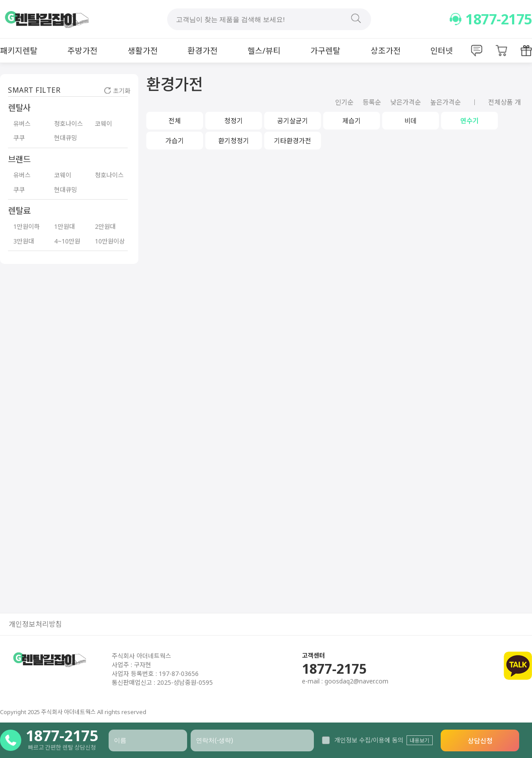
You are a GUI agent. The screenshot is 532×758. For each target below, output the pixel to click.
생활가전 (143, 51)
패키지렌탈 (19, 51)
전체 (175, 121)
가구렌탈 (325, 51)
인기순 (344, 102)
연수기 (469, 121)
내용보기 (419, 740)
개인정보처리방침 (35, 624)
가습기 (175, 141)
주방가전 (82, 51)
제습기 (352, 121)
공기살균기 (293, 121)
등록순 (372, 102)
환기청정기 (234, 141)
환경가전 (203, 51)
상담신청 (480, 741)
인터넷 (442, 51)
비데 (411, 121)
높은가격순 (446, 102)
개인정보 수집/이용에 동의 (363, 740)
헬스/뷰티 (264, 51)
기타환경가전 (293, 141)
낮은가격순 (406, 102)
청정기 (234, 121)
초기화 (117, 91)
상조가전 (386, 51)
